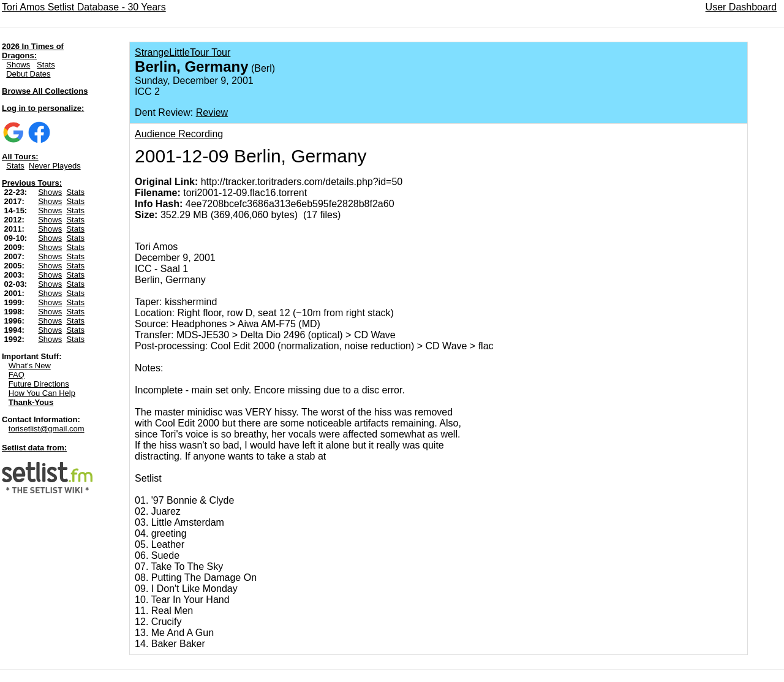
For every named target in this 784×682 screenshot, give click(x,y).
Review (212, 112)
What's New (30, 366)
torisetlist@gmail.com (47, 429)
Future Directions (39, 384)
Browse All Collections (45, 91)
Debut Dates (28, 74)
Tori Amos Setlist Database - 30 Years (84, 7)
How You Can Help (42, 393)
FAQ (17, 375)
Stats (46, 65)
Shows (18, 65)
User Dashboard (741, 7)
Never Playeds (55, 166)
